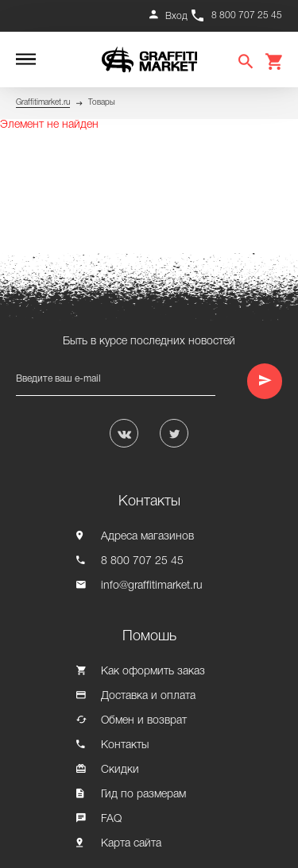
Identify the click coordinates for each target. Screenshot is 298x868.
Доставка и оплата (148, 696)
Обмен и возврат (144, 721)
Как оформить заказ (153, 672)
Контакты (125, 745)
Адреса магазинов (147, 537)
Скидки (120, 770)
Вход (176, 16)
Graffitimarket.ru (43, 103)
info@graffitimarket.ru (152, 586)
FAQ (111, 819)
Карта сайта (131, 844)
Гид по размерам (143, 795)
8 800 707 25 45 (247, 15)
